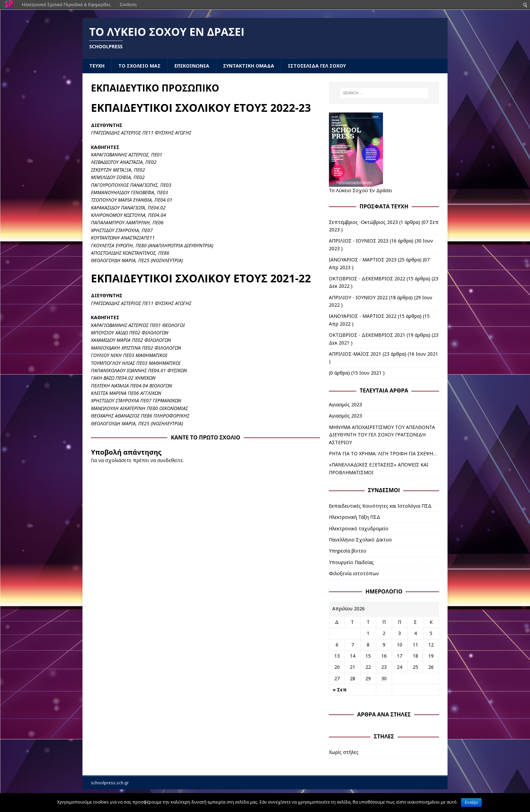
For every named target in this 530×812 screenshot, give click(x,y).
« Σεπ (340, 690)
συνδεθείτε (170, 460)
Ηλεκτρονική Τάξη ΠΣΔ (355, 517)
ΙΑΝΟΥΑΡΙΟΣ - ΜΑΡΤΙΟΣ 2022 (363, 316)
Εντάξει (471, 803)
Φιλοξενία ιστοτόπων (354, 573)
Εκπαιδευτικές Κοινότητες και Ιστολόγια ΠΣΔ (380, 506)
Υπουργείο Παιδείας (351, 562)
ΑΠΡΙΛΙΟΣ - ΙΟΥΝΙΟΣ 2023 (359, 241)
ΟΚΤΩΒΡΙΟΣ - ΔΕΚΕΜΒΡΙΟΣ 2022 (367, 278)
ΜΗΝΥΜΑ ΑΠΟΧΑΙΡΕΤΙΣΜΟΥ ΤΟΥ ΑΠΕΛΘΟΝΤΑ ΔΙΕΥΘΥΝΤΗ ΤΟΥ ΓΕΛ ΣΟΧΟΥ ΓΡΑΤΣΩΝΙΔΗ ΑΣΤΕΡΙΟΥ (382, 435)
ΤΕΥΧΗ (97, 66)
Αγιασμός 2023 (345, 404)
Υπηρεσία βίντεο (348, 551)
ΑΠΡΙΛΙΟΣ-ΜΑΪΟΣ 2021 (355, 354)
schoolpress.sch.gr (110, 783)
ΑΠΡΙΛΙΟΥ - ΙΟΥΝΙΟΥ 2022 (358, 297)
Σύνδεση (128, 5)
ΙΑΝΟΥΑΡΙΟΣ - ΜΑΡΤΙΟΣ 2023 (363, 260)
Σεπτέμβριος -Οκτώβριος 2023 (363, 222)
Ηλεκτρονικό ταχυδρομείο (359, 528)
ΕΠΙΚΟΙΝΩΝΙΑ (192, 66)
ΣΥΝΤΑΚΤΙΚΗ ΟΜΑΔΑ (249, 66)
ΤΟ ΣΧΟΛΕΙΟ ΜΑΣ (139, 66)
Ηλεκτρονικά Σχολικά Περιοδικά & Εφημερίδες (66, 5)
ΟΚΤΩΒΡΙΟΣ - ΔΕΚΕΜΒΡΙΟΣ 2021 (367, 335)
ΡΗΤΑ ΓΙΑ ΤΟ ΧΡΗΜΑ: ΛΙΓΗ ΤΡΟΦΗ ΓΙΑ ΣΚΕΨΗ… (383, 453)
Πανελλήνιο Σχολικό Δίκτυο (360, 540)
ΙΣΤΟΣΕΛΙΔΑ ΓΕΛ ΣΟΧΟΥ (317, 66)
